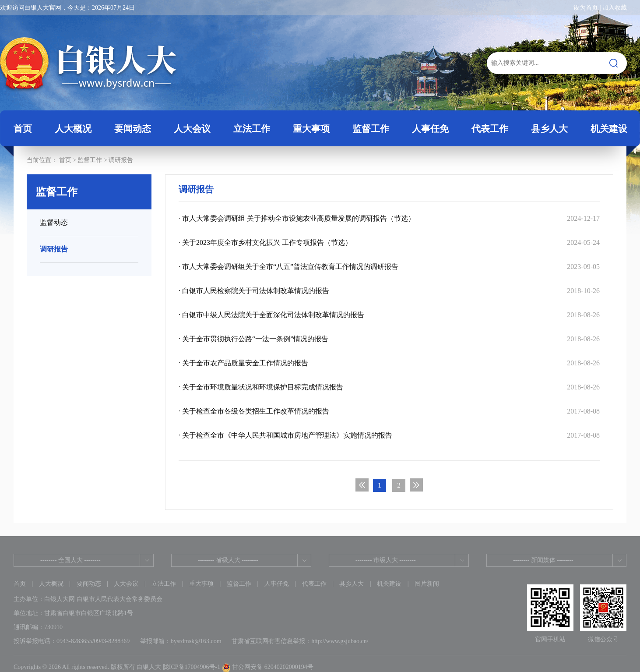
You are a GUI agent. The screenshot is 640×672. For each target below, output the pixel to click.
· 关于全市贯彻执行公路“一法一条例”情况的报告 (389, 339)
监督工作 (90, 160)
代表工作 (314, 584)
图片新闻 (427, 584)
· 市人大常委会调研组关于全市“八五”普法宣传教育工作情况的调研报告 (389, 267)
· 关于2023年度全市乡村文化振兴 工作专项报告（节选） (389, 242)
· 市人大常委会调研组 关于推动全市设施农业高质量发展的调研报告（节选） (389, 218)
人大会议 (126, 584)
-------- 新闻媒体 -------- (543, 560)
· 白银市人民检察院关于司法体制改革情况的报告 (389, 291)
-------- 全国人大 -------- (70, 560)
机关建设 (389, 584)
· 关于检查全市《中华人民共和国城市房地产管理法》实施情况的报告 (389, 435)
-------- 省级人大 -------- (228, 560)
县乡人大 (352, 584)
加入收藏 (615, 8)
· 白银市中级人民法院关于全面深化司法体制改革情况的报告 (389, 315)
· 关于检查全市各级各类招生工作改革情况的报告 (389, 411)
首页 (23, 129)
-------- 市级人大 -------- (386, 560)
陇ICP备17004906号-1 (192, 667)
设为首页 (586, 8)
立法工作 (164, 584)
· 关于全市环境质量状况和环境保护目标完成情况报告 (389, 387)
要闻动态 (89, 584)
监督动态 (54, 222)
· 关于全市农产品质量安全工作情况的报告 (389, 363)
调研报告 (121, 160)
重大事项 (201, 584)
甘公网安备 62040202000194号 (268, 667)
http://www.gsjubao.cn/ (340, 641)
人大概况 (51, 584)
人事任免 (277, 584)
